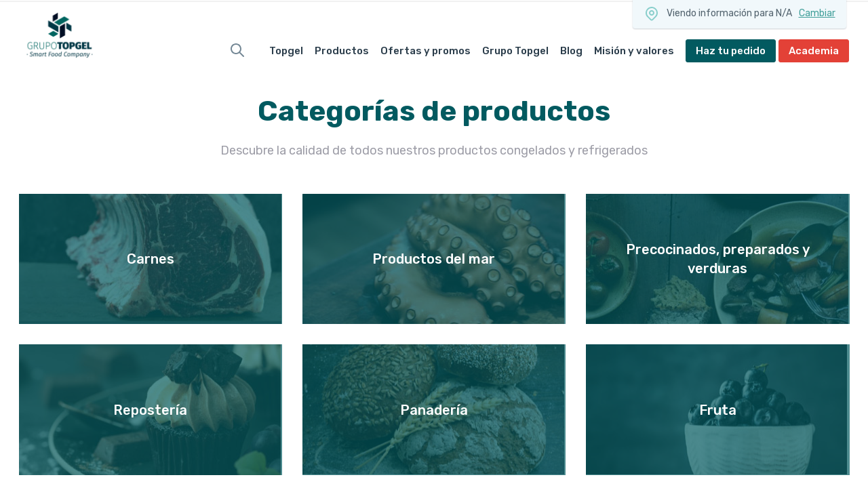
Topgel (286, 51)
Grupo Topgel (515, 51)
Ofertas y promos (426, 51)
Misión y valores (634, 51)
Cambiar (817, 13)
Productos (342, 51)
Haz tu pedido (731, 51)
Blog (571, 51)
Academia (814, 51)
